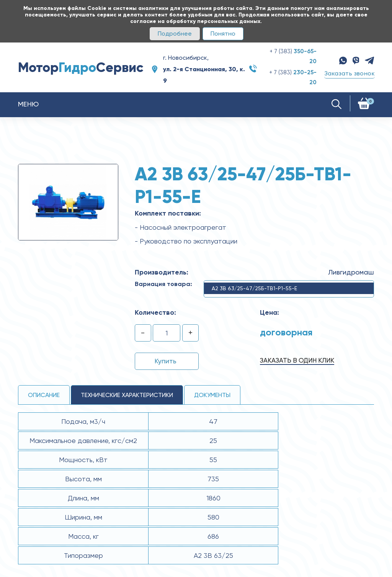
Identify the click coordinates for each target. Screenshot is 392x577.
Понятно (223, 34)
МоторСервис (81, 67)
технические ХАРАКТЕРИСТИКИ (127, 395)
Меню (29, 104)
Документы (212, 395)
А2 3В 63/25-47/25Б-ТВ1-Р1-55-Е (254, 288)
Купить (166, 361)
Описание (44, 395)
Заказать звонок (350, 73)
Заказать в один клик (297, 360)
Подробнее (175, 34)
